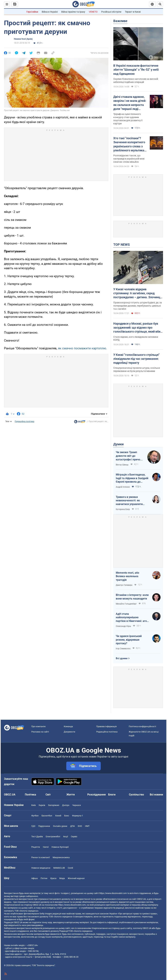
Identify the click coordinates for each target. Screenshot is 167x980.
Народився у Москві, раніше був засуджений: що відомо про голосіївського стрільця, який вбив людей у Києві (138, 328)
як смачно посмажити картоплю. (83, 348)
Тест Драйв (37, 837)
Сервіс (74, 837)
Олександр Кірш (123, 626)
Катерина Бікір (123, 509)
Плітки (44, 878)
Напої (46, 847)
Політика (30, 795)
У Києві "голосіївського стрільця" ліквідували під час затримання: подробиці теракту (136, 359)
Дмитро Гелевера (124, 585)
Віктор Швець (122, 465)
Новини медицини (41, 868)
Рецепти (36, 847)
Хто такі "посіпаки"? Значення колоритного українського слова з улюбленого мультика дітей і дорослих (129, 144)
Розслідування (97, 795)
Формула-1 (78, 816)
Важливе (120, 21)
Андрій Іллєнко (123, 487)
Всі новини (156, 795)
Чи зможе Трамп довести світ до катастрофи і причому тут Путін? (130, 456)
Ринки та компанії (41, 857)
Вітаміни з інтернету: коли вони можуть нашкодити (132, 597)
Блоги (112, 795)
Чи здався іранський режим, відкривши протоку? (129, 640)
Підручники (44, 826)
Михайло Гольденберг (126, 604)
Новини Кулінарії (60, 847)
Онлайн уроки (60, 826)
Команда (68, 726)
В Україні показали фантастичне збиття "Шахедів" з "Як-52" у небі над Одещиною (136, 70)
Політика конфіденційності (142, 726)
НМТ (87, 826)
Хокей (58, 816)
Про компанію (39, 726)
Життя (71, 795)
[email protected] (43, 957)
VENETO (93, 12)
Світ (48, 795)
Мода (62, 878)
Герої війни (32, 12)
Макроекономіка (61, 857)
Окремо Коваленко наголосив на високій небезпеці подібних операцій (136, 80)
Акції (66, 837)
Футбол (35, 816)
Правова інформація (106, 726)
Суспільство (136, 795)
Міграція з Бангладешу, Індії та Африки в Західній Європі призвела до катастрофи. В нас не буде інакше (132, 478)
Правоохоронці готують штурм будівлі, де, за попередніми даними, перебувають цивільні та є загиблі (138, 306)
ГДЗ (33, 826)
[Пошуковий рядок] (160, 4)
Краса (53, 878)
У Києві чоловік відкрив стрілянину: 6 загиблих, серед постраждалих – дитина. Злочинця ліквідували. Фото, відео (138, 293)
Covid (70, 868)
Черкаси (77, 805)
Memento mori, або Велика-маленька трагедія (127, 576)
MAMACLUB (59, 868)
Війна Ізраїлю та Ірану (73, 12)
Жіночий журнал (76, 878)
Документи (70, 732)
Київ (33, 805)
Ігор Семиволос (123, 649)
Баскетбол (47, 816)
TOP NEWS (122, 245)
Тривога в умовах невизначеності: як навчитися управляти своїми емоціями (129, 501)
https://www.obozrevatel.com (113, 893)
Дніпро (66, 805)
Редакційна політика (25, 421)
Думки (118, 444)
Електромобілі (53, 837)
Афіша (34, 878)
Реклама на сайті (40, 732)
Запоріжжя (54, 805)
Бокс (67, 816)
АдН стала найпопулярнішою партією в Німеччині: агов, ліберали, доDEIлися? (132, 618)
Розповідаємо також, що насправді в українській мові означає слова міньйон (129, 159)
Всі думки (122, 658)
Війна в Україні (50, 12)
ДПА (72, 826)
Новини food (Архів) (23, 39)
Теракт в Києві (133, 12)
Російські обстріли (111, 12)
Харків (42, 805)
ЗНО (80, 826)
